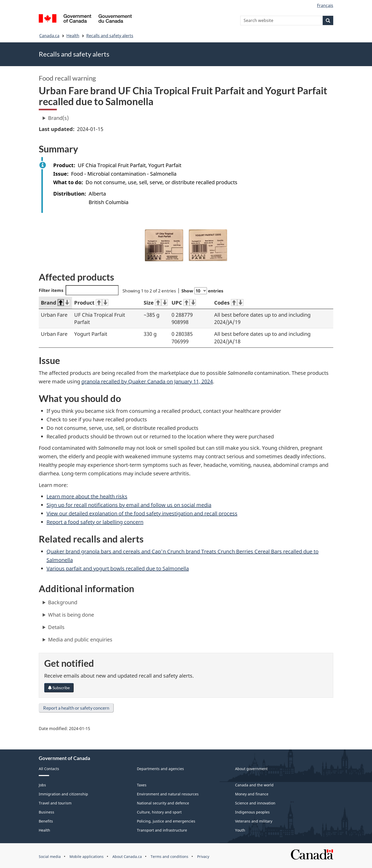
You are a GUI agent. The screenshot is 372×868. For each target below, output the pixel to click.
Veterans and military (254, 821)
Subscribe (59, 688)
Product (91, 303)
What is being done (71, 615)
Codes (229, 303)
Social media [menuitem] (50, 857)
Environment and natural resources (168, 794)
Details (56, 627)
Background (63, 602)
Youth (240, 830)
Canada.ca (49, 36)
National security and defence (163, 803)
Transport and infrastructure (162, 830)
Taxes (142, 785)
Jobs (42, 785)
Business (47, 812)
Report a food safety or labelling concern (95, 522)
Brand (55, 303)
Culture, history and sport (159, 812)
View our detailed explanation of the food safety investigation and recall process (142, 513)
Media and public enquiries (80, 640)
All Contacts (49, 769)
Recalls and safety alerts (110, 36)
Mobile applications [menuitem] (87, 857)
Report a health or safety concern (76, 708)
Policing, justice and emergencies (166, 821)
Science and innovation (255, 803)
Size (156, 303)
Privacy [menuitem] (203, 857)
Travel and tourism (55, 803)
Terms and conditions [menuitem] (169, 857)
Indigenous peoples (252, 812)
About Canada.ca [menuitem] (127, 857)
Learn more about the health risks (87, 496)
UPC (184, 303)
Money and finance (252, 794)
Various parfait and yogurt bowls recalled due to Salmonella (118, 568)
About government (251, 769)
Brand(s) (58, 118)
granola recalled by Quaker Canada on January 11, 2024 (147, 381)
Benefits (46, 821)
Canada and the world (254, 785)
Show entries (202, 291)
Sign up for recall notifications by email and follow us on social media (129, 505)
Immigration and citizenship (63, 794)
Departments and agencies (160, 769)
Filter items (79, 290)
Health (73, 36)
